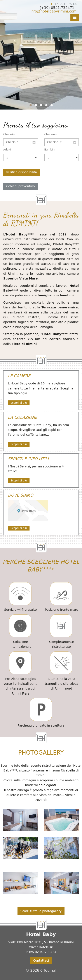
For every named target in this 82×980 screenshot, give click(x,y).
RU (70, 4)
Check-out (51, 134)
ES (75, 4)
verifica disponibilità (22, 172)
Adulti (7, 149)
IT (53, 4)
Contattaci (41, 961)
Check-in (9, 134)
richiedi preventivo (20, 186)
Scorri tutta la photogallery (41, 911)
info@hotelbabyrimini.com (53, 11)
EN (57, 4)
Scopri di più (19, 403)
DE (61, 4)
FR (66, 4)
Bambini (50, 149)
